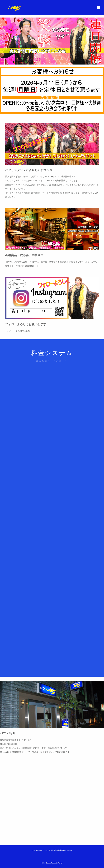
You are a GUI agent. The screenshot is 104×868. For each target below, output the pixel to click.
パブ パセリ (44, 850)
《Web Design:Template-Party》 (52, 863)
